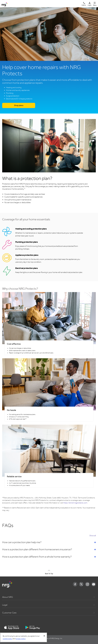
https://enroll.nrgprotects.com (75, 503)
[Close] (44, 636)
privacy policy (21, 639)
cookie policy (8, 639)
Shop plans (19, 105)
